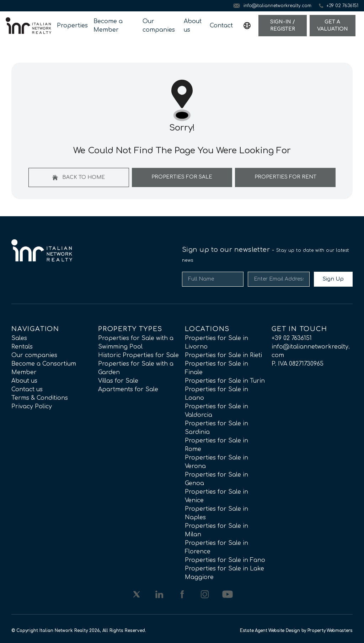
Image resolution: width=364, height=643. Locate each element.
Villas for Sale (118, 381)
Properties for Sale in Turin (225, 381)
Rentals (22, 347)
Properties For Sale (182, 177)
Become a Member (108, 26)
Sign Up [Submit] (333, 279)
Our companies (159, 26)
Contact (221, 26)
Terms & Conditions (40, 398)
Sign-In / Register (283, 25)
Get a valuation (333, 25)
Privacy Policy (32, 406)
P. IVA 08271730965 (298, 364)
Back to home (79, 177)
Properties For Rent (285, 177)
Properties (72, 26)
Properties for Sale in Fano (225, 560)
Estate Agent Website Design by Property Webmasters (296, 631)
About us (193, 26)
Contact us (27, 389)
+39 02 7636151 (292, 338)
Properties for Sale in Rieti (223, 355)
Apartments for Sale (128, 389)
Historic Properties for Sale (138, 355)
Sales (19, 338)
